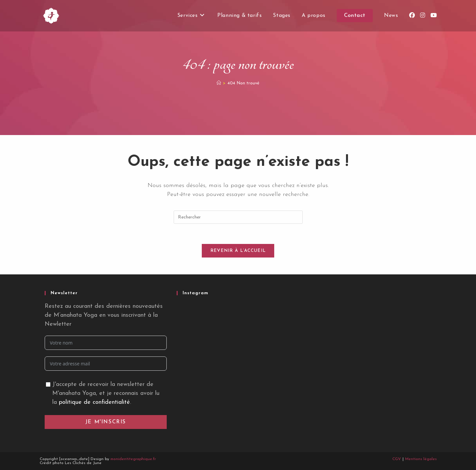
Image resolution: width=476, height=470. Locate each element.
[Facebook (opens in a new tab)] (412, 15)
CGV (397, 459)
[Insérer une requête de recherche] (238, 217)
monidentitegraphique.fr (133, 459)
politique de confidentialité (94, 402)
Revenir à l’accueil (238, 251)
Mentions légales (421, 459)
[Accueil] (219, 83)
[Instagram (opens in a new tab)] (423, 15)
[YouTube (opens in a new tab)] (433, 15)
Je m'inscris (106, 422)
